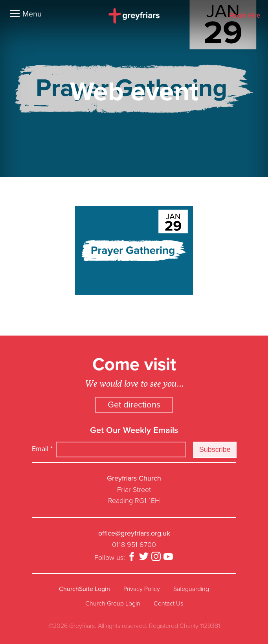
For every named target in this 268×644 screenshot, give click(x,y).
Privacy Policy (142, 589)
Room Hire (245, 16)
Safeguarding (191, 589)
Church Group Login (113, 604)
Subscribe (215, 450)
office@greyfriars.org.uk (134, 533)
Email (42, 449)
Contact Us (168, 604)
